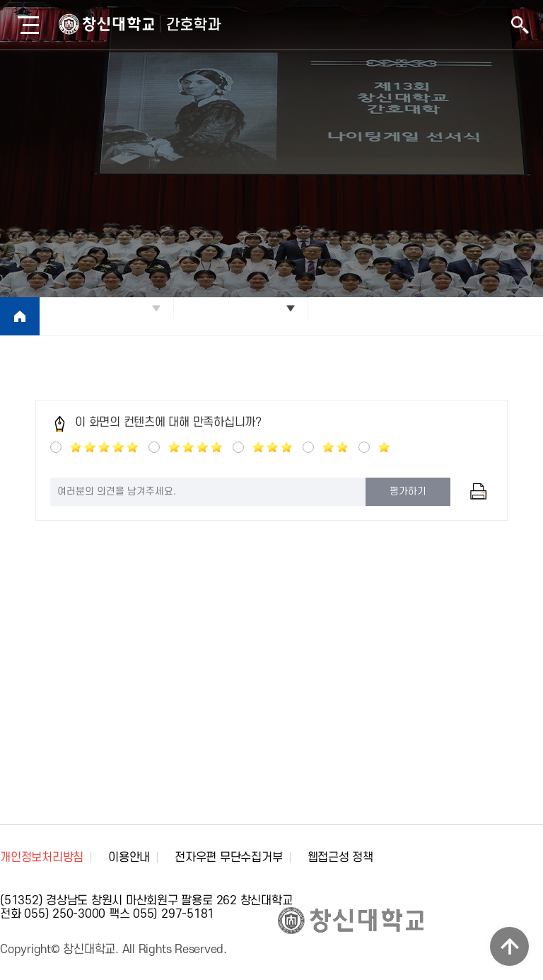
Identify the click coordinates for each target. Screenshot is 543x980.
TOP (509, 946)
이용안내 (129, 858)
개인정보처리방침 (42, 858)
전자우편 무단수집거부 (228, 858)
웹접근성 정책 (340, 858)
